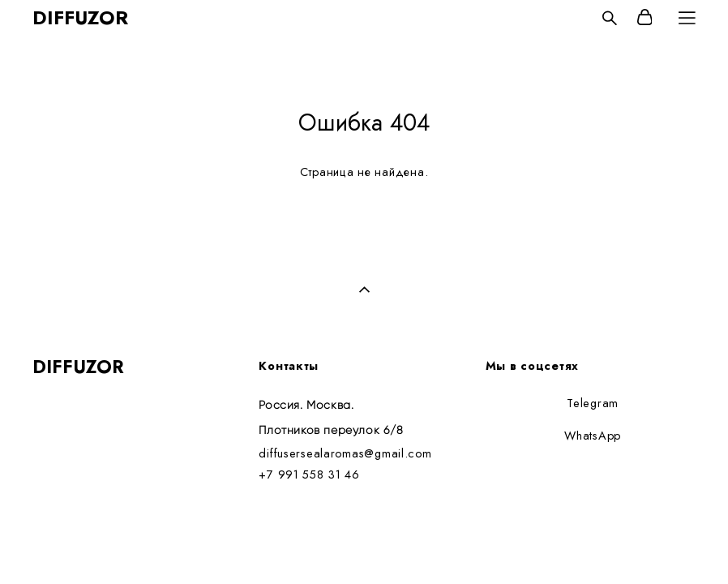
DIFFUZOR (80, 18)
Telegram (593, 403)
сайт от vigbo (64, 546)
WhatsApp (593, 435)
